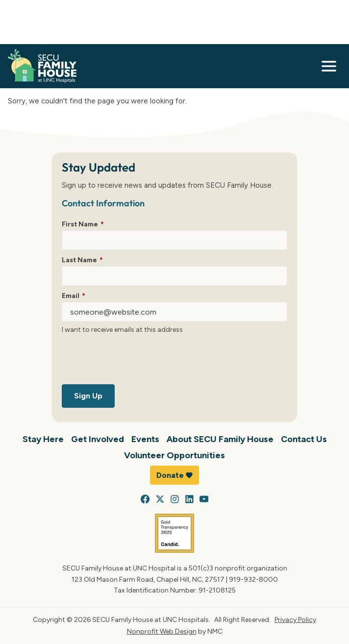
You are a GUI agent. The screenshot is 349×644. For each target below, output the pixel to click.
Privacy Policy (295, 619)
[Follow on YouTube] (204, 499)
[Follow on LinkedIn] (189, 499)
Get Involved (98, 439)
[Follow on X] (160, 499)
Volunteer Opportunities (174, 455)
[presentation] (136, 361)
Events (145, 439)
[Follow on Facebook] (145, 499)
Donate (174, 475)
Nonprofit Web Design (162, 631)
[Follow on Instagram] (175, 499)
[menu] (329, 66)
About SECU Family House (220, 439)
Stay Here (43, 439)
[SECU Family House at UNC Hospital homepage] (42, 66)
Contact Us (304, 439)
